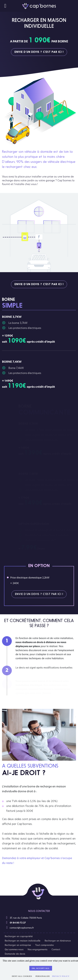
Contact (56, 949)
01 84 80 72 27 (16, 922)
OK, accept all (41, 968)
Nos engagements (37, 949)
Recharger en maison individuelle (23, 941)
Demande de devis (15, 954)
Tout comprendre (44, 945)
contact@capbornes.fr (20, 928)
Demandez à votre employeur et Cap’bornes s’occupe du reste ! (37, 862)
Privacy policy (61, 976)
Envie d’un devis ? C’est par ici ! (39, 52)
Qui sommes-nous (14, 949)
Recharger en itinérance (58, 941)
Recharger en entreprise (18, 945)
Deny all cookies (22, 976)
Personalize (43, 976)
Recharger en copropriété (19, 936)
